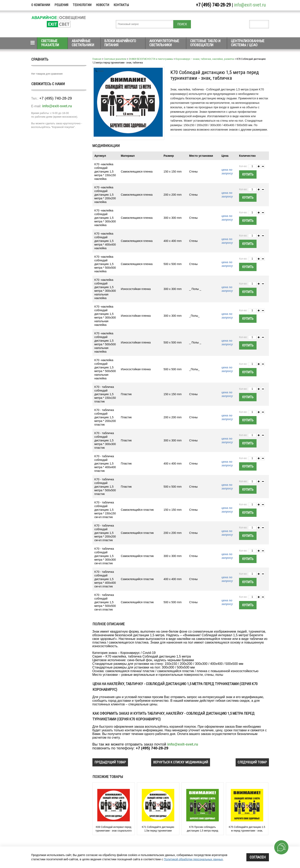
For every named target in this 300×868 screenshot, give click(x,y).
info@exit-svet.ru (250, 5)
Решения (61, 5)
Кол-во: (243, 166)
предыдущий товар (110, 762)
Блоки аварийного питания (120, 43)
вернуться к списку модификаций (181, 762)
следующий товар (252, 762)
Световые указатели (50, 43)
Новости (102, 5)
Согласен (258, 857)
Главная (97, 59)
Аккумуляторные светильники (164, 43)
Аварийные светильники (83, 43)
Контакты (121, 5)
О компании (41, 5)
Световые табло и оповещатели (205, 43)
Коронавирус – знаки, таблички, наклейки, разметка (205, 59)
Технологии (82, 5)
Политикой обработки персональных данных (193, 859)
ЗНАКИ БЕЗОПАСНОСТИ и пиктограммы (151, 59)
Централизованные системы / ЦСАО (248, 43)
